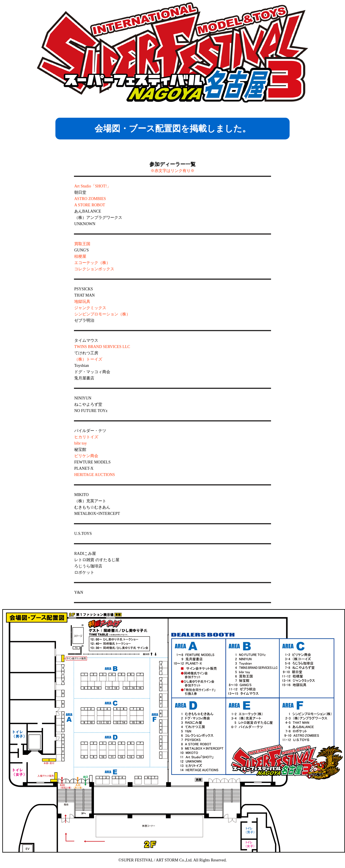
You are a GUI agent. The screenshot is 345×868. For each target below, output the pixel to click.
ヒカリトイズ (86, 437)
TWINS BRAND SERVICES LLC (102, 347)
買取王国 (82, 244)
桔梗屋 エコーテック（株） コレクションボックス (94, 263)
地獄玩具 (82, 302)
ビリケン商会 (86, 456)
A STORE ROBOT (90, 205)
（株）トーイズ (88, 359)
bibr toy (81, 443)
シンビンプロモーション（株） (102, 314)
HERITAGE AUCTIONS (95, 475)
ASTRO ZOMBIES (90, 199)
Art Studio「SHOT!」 (93, 186)
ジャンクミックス (90, 308)
